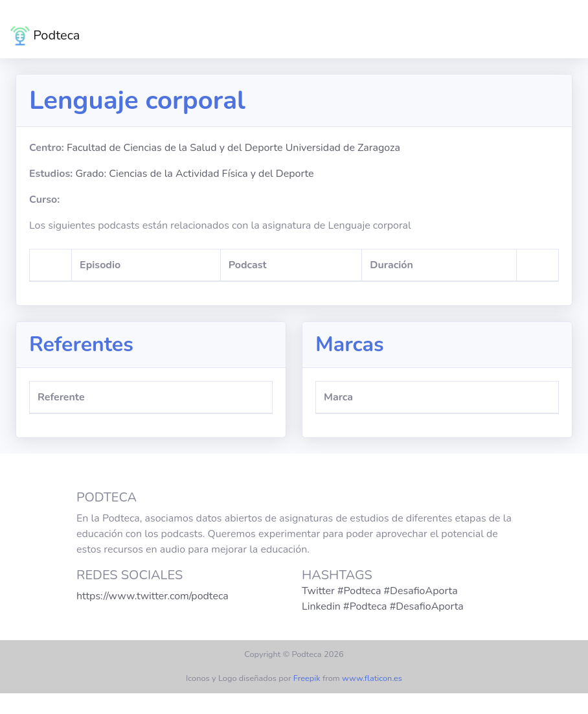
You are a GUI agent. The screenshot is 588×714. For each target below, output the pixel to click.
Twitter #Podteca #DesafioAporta (380, 591)
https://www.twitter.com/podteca (153, 596)
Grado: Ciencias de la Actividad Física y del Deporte (194, 174)
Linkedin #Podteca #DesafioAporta (383, 606)
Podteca (45, 36)
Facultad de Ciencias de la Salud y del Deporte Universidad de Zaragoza (233, 148)
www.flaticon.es (372, 678)
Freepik (307, 678)
